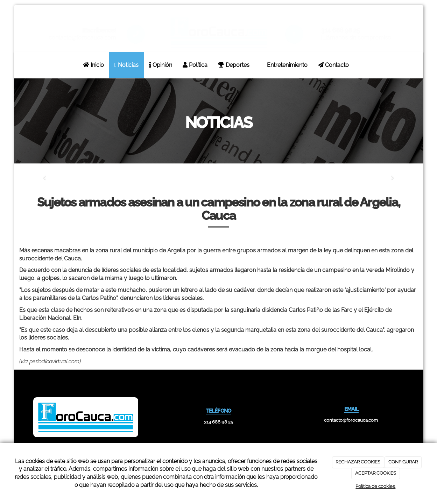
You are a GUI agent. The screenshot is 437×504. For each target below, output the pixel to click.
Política (195, 65)
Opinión (161, 65)
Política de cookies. (375, 486)
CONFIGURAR (403, 462)
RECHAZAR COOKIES (358, 462)
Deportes (234, 65)
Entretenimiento (284, 65)
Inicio (93, 65)
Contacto (333, 65)
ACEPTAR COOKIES (376, 473)
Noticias (126, 65)
